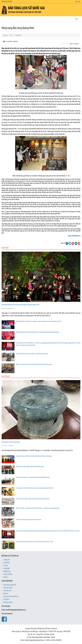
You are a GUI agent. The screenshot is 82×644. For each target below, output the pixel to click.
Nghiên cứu (7, 571)
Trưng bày (7, 569)
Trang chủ (5, 35)
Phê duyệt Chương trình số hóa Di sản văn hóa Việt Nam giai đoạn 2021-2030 (35, 542)
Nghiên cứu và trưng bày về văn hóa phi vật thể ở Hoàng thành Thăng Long (34, 365)
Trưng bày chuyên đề (10, 585)
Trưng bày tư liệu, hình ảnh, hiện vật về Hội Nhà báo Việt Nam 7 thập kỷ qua (34, 456)
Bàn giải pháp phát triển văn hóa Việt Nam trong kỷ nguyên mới (20, 305)
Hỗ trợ (6, 577)
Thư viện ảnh (8, 591)
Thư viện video (8, 588)
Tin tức (11, 35)
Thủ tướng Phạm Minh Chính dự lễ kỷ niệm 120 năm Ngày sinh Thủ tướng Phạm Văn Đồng (38, 332)
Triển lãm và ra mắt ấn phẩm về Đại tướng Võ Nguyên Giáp (30, 467)
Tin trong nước (18, 35)
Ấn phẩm (7, 599)
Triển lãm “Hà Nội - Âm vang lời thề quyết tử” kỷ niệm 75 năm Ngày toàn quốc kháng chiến (38, 508)
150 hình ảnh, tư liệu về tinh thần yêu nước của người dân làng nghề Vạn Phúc (35, 488)
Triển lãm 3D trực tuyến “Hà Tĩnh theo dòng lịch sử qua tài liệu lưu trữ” (33, 499)
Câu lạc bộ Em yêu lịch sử (11, 597)
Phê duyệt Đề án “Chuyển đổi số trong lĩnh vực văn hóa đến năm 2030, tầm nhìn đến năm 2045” (39, 322)
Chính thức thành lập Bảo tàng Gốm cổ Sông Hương (29, 520)
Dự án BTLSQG (8, 574)
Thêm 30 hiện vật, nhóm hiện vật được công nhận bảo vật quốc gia (32, 354)
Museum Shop (8, 602)
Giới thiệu (7, 563)
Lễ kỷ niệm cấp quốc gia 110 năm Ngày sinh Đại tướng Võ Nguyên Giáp (33, 477)
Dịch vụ (6, 594)
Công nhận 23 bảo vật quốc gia (11, 442)
